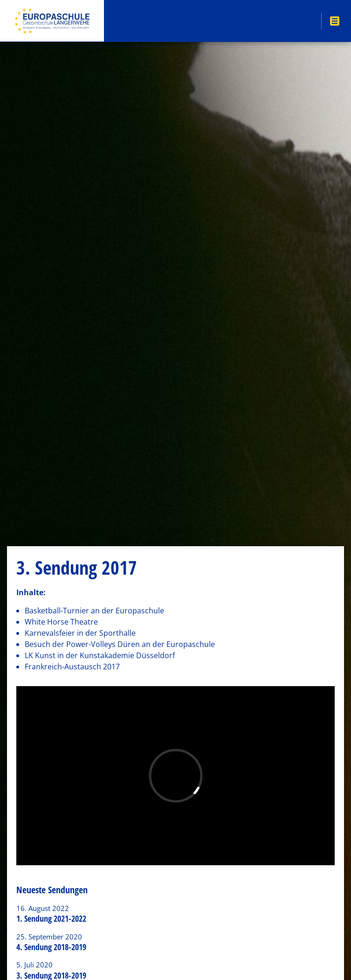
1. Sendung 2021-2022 (51, 918)
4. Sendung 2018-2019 (51, 947)
